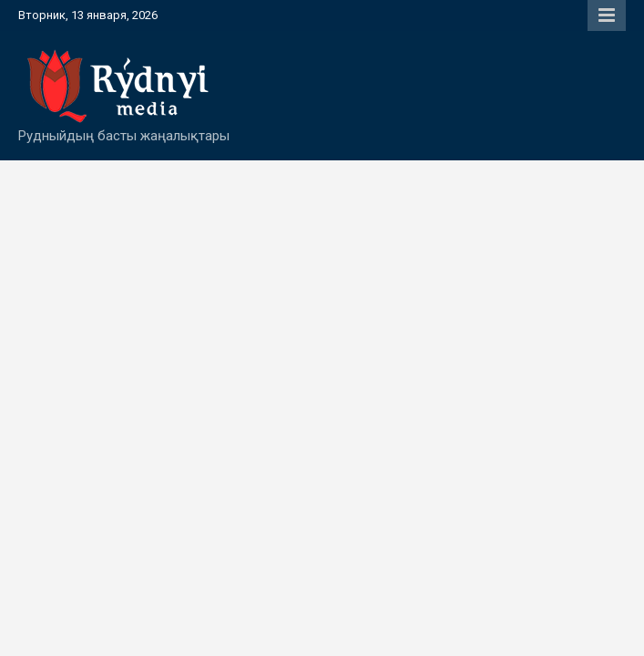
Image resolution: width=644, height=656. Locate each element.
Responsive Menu (607, 15)
